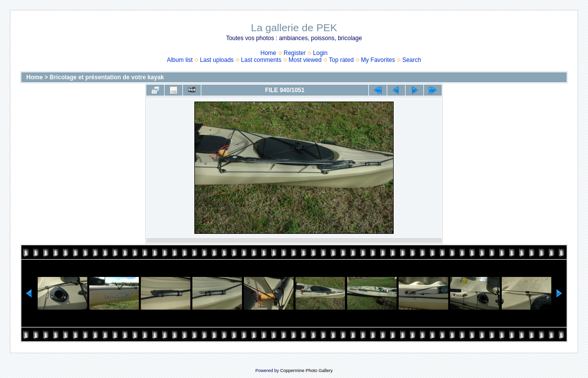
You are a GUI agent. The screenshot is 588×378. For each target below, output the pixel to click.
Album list (180, 60)
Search (412, 60)
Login (320, 53)
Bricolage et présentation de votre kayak (107, 77)
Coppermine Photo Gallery (306, 371)
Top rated (341, 60)
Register (295, 53)
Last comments (261, 60)
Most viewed (305, 60)
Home (268, 53)
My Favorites (378, 60)
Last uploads (217, 60)
